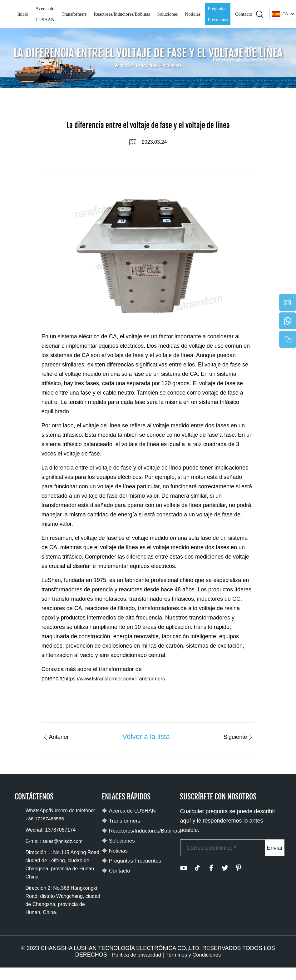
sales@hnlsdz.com (64, 841)
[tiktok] (197, 868)
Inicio (23, 14)
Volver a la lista (146, 736)
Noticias (193, 14)
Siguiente (235, 736)
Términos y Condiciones (195, 955)
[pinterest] (239, 868)
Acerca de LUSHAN (45, 14)
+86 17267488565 (45, 819)
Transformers (74, 14)
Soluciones (167, 14)
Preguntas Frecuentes (218, 14)
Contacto (244, 14)
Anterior (58, 736)
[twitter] (225, 868)
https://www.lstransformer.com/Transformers (119, 679)
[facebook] (211, 868)
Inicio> (124, 65)
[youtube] (184, 868)
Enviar (275, 848)
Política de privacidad (134, 955)
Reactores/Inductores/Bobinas (122, 14)
